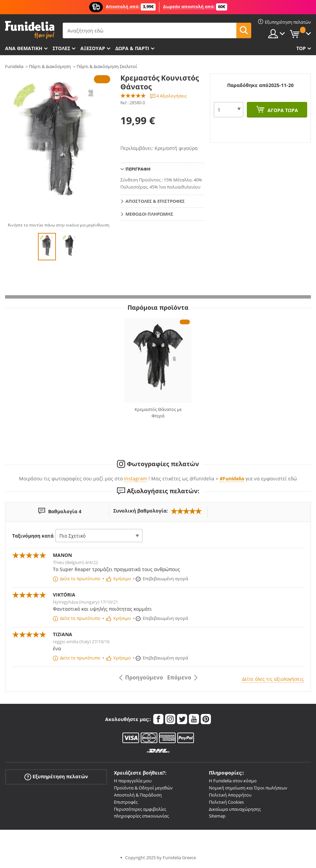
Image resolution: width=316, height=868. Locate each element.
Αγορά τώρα (282, 110)
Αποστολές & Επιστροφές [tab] (155, 201)
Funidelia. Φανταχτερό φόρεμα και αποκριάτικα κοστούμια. (30, 30)
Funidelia (14, 66)
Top (301, 48)
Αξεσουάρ (93, 48)
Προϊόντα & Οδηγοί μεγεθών (143, 788)
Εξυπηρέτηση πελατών (56, 777)
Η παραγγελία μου (133, 781)
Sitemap (217, 816)
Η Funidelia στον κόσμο (233, 781)
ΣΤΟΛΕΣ (61, 48)
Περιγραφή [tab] (138, 169)
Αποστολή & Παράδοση (138, 795)
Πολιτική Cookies (226, 802)
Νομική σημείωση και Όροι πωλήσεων (248, 788)
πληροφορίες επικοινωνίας (141, 816)
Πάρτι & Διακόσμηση (50, 66)
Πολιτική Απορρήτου (230, 795)
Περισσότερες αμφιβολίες (140, 809)
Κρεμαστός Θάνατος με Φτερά (158, 413)
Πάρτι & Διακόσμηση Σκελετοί (107, 66)
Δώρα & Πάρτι (132, 48)
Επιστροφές (126, 802)
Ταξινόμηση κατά (33, 536)
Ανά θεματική (24, 48)
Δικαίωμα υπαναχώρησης (235, 809)
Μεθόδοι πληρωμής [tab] (149, 214)
